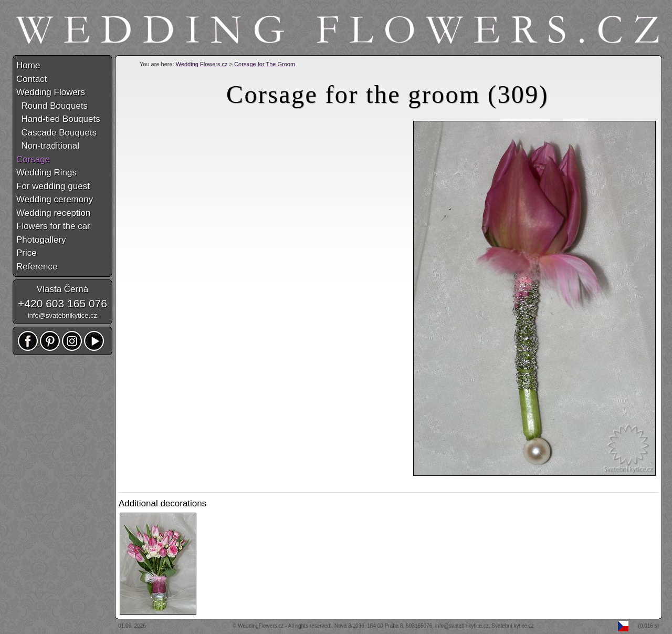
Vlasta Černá (62, 289)
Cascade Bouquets (56, 133)
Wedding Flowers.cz (202, 64)
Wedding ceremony (55, 199)
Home (28, 65)
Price (27, 253)
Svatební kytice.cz (513, 626)
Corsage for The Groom (265, 64)
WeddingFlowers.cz (261, 626)
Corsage (33, 159)
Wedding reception (53, 213)
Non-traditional (48, 146)
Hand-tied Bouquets (58, 119)
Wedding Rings (46, 173)
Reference (37, 267)
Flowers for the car (53, 226)
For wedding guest (53, 186)
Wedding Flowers (51, 92)
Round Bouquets (52, 106)
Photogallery (41, 240)
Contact (32, 79)
